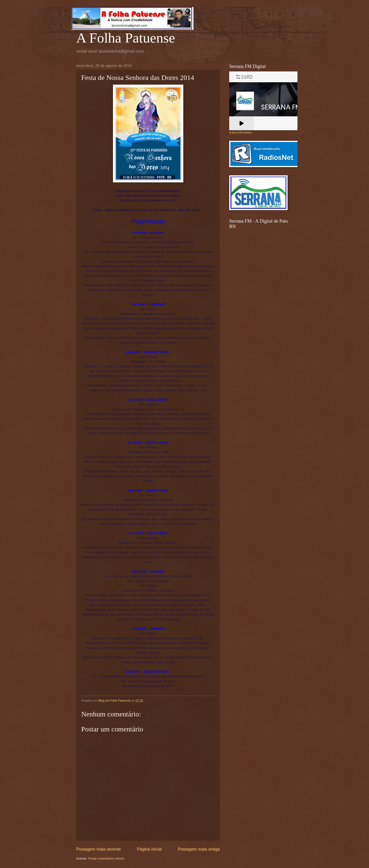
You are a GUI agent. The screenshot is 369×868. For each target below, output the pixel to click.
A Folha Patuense (126, 38)
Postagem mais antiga (199, 849)
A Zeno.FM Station (241, 133)
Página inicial (149, 849)
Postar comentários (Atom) (106, 858)
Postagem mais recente (98, 849)
